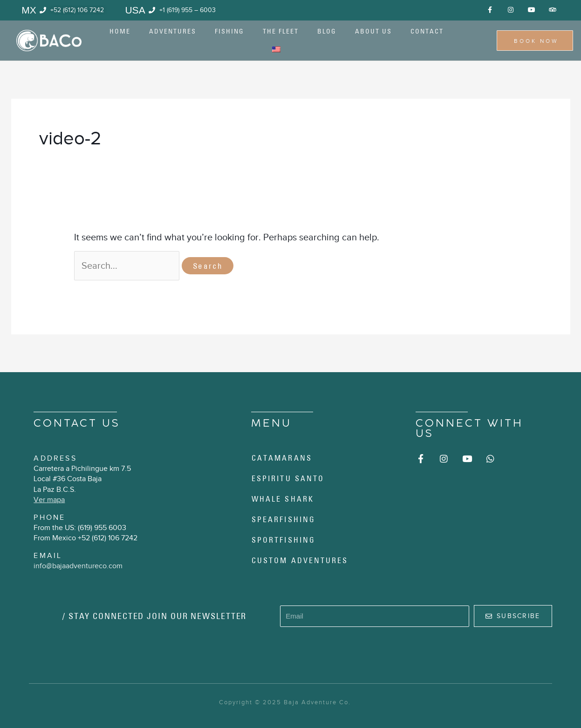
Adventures (173, 31)
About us (373, 31)
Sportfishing (284, 540)
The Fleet (281, 31)
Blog (327, 31)
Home (120, 31)
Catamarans (282, 458)
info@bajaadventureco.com (78, 566)
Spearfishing (284, 519)
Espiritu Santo (288, 478)
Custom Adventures (300, 560)
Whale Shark (283, 499)
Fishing (229, 31)
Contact (427, 31)
